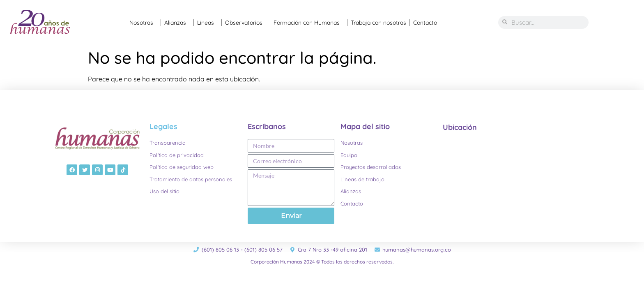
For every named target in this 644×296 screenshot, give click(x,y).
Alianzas (177, 23)
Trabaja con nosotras (378, 23)
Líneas (208, 23)
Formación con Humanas (309, 23)
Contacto (425, 23)
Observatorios (246, 23)
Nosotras (143, 23)
